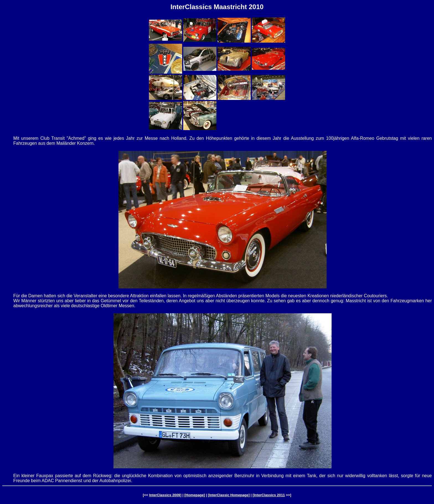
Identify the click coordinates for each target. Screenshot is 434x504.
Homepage (195, 495)
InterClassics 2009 (165, 495)
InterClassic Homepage (229, 495)
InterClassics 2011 (269, 495)
